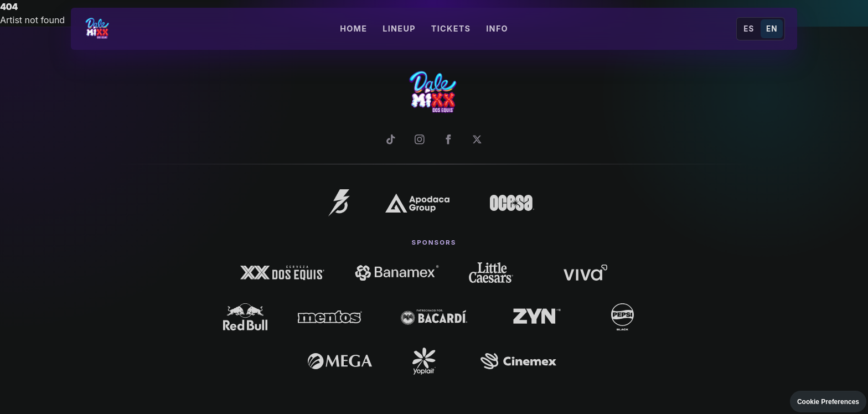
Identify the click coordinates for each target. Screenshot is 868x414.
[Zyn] (538, 317)
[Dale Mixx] (98, 29)
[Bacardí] (434, 317)
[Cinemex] (518, 361)
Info (497, 29)
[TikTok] (391, 139)
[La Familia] (339, 203)
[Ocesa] (512, 203)
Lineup (399, 29)
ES (749, 29)
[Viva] (585, 272)
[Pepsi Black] (622, 317)
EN (772, 29)
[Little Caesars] (491, 272)
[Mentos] (330, 317)
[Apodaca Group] (417, 203)
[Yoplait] (424, 361)
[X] (477, 139)
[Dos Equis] (283, 272)
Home (353, 29)
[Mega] (340, 361)
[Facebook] (448, 139)
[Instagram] (420, 139)
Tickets (451, 29)
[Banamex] (397, 272)
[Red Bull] (246, 317)
